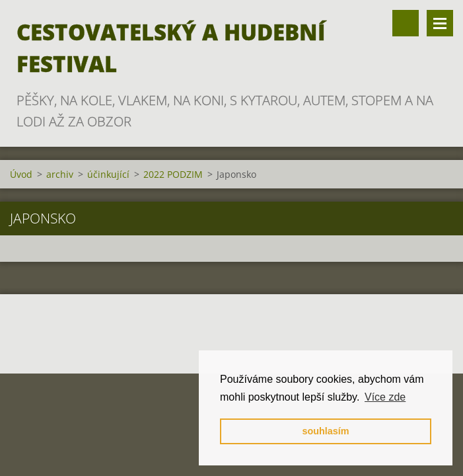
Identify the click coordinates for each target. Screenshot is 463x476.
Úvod (21, 174)
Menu (440, 23)
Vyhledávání (406, 23)
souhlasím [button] (325, 431)
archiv (60, 174)
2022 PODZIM (173, 174)
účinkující (108, 174)
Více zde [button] (385, 397)
